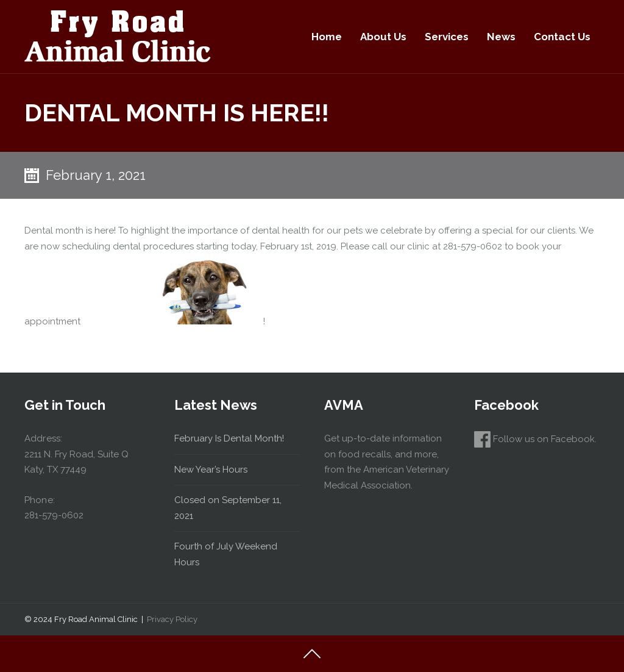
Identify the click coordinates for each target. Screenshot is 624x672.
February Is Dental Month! (229, 438)
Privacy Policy (172, 619)
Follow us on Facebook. (535, 439)
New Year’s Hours (211, 470)
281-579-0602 (54, 515)
